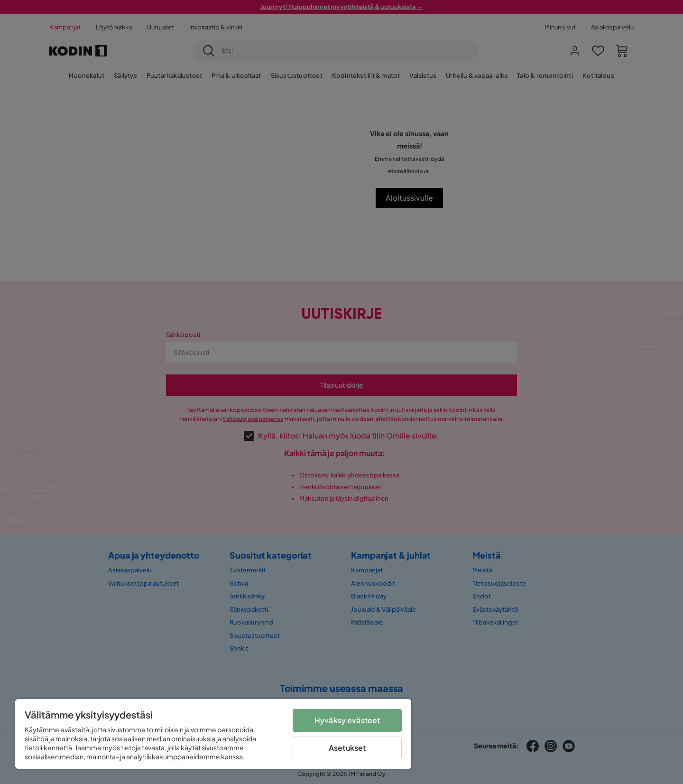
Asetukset (347, 748)
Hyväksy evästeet (347, 720)
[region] (213, 734)
